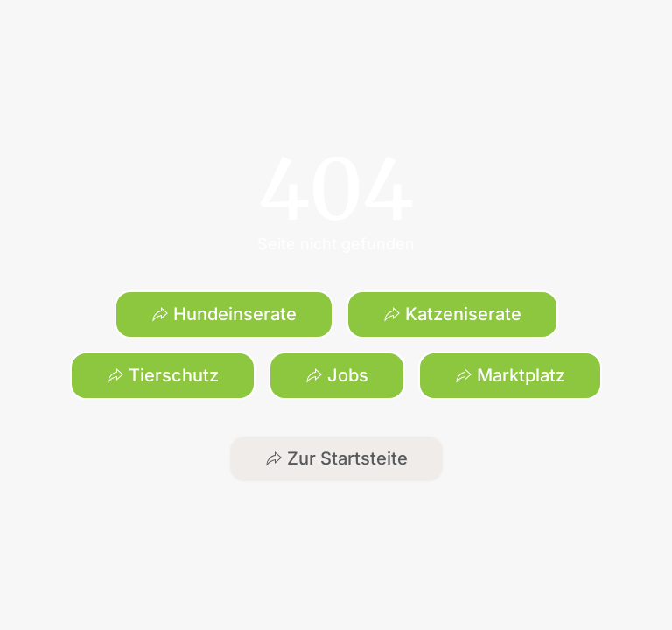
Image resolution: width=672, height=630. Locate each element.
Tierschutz (163, 375)
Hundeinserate (224, 314)
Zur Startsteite (336, 458)
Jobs (337, 375)
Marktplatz (510, 375)
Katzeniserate (452, 314)
